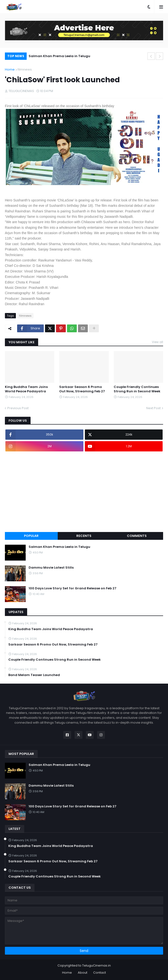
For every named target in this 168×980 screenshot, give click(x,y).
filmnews (25, 69)
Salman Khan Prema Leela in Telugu (59, 56)
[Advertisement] (84, 492)
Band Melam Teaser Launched (34, 675)
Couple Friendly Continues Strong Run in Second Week (137, 389)
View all (157, 342)
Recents (84, 536)
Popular (31, 536)
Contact (100, 973)
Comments (137, 536)
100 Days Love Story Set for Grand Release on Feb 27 (73, 588)
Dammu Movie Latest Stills (51, 568)
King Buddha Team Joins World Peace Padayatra (26, 389)
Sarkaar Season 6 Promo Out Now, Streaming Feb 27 (82, 389)
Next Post (153, 408)
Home (10, 69)
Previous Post (18, 408)
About (83, 973)
